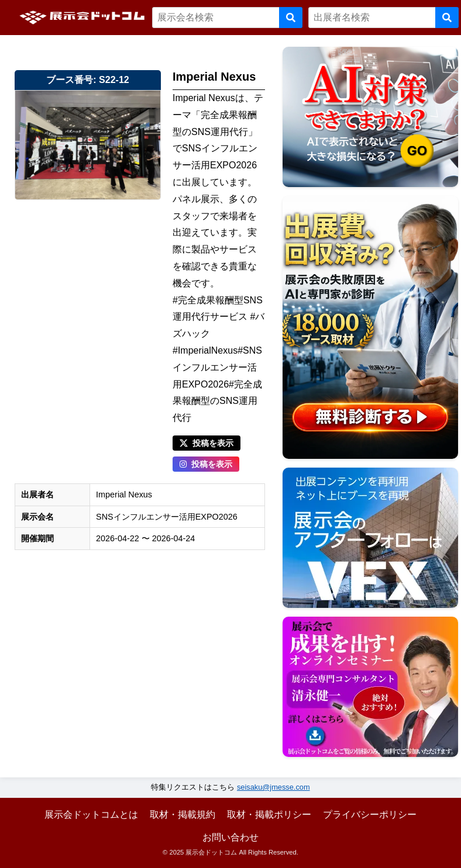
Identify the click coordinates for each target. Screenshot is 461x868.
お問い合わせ (230, 837)
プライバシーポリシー (370, 815)
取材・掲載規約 (183, 815)
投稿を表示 (207, 443)
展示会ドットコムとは (91, 815)
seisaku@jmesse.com (273, 787)
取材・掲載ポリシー (269, 815)
